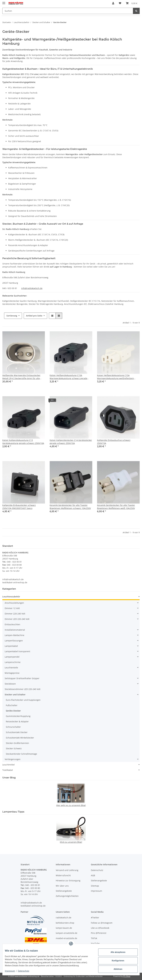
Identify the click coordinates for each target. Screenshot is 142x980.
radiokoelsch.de (64, 918)
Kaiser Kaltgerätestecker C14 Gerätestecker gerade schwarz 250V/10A (71, 442)
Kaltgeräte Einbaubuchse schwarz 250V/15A (114, 442)
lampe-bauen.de (64, 928)
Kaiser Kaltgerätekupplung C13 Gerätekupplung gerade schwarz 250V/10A (23, 442)
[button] (113, 3)
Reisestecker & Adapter (17, 721)
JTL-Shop (127, 976)
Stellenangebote (64, 891)
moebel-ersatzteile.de (66, 938)
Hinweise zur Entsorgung (68, 881)
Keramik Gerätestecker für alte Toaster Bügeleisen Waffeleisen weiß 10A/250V (116, 507)
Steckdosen (10, 684)
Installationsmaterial (15, 630)
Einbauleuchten (12, 624)
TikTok (94, 938)
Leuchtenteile (11, 668)
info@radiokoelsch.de (32, 288)
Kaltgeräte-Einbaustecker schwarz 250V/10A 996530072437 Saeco (19, 507)
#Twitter (95, 918)
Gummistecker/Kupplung (18, 716)
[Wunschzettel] (120, 3)
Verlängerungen (13, 759)
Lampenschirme (13, 662)
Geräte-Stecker (13, 711)
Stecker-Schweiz (14, 748)
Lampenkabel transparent (17, 651)
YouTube (95, 943)
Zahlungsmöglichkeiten (67, 896)
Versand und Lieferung (67, 870)
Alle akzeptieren (116, 952)
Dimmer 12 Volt (12, 608)
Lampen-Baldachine (14, 635)
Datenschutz (26, 971)
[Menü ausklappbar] (4, 2)
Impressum (12, 971)
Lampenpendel (12, 657)
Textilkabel (8, 770)
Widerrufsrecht (63, 875)
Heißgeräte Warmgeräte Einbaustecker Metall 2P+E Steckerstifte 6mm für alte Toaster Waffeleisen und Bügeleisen (21, 377)
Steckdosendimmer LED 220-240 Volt (23, 689)
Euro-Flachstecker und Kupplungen (23, 700)
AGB (93, 875)
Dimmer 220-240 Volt (15, 614)
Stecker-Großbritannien (17, 743)
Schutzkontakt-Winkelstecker (20, 738)
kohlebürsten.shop (65, 923)
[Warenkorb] (132, 3)
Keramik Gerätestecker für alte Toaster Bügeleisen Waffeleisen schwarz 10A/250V (70, 507)
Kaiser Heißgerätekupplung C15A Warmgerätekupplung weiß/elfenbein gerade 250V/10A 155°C (116, 377)
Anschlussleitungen (14, 603)
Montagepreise (12, 673)
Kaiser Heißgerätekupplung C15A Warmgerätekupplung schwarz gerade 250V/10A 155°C (68, 377)
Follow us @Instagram (102, 923)
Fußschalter (12, 705)
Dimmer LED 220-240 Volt (17, 619)
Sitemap (95, 886)
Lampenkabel (11, 646)
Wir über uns (62, 886)
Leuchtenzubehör (11, 597)
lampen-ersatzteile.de (67, 933)
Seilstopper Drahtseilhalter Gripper (22, 678)
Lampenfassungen (14, 641)
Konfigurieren (116, 961)
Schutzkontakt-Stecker (17, 732)
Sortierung (12, 316)
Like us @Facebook (100, 928)
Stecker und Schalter (15, 695)
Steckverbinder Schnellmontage (21, 754)
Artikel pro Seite (34, 316)
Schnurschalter (13, 727)
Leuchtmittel (8, 765)
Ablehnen (116, 969)
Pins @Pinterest (99, 933)
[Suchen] (68, 11)
